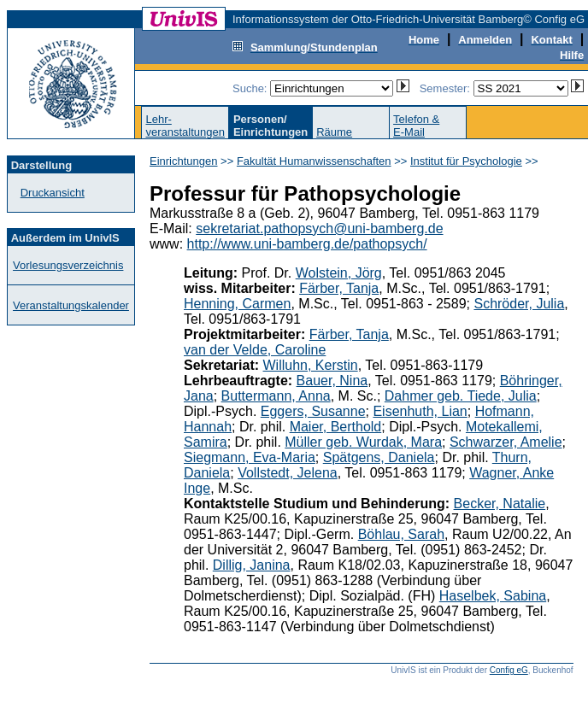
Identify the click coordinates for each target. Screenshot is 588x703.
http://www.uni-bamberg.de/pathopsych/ (307, 244)
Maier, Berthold (336, 427)
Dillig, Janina (252, 565)
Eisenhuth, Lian (420, 411)
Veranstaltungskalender (71, 305)
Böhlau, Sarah (401, 534)
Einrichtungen (184, 161)
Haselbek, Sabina (493, 596)
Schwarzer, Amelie (506, 442)
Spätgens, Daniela (379, 457)
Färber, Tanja (339, 288)
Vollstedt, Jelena (288, 473)
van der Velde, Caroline (255, 350)
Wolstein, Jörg (339, 273)
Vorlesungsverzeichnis (68, 265)
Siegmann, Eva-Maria (250, 457)
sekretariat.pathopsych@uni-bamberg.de (319, 228)
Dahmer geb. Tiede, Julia (461, 396)
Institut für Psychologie (466, 161)
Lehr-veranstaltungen (185, 126)
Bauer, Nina (332, 381)
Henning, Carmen (237, 304)
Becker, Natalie (500, 504)
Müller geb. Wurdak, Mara (363, 442)
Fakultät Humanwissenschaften (314, 161)
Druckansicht (53, 193)
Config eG (509, 670)
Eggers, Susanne (313, 411)
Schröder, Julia (519, 304)
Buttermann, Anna (276, 396)
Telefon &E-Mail (416, 126)
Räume (334, 132)
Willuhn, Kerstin (311, 365)
